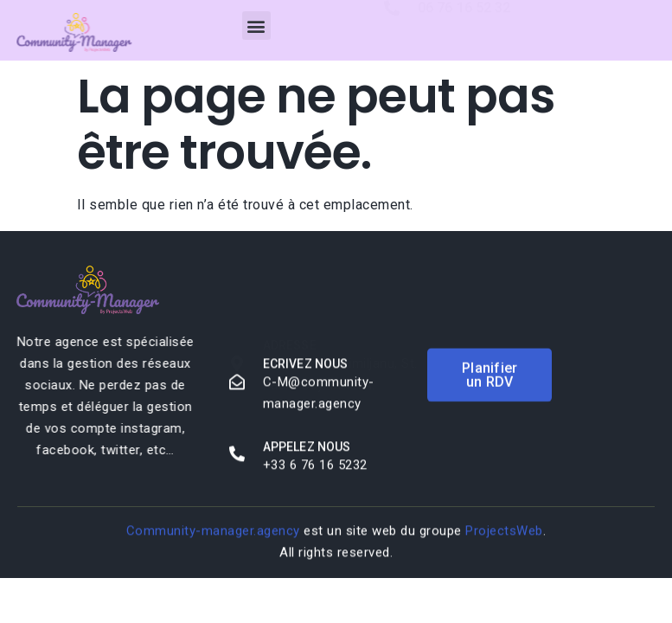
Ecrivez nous (306, 365)
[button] (257, 26)
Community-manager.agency (213, 531)
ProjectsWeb (504, 531)
